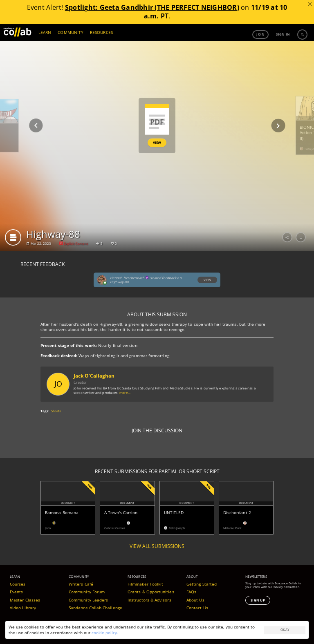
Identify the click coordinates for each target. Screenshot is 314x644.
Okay (285, 629)
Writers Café (81, 584)
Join (260, 34)
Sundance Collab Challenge (95, 608)
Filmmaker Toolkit (145, 584)
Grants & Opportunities (151, 592)
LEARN (45, 32)
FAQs (191, 592)
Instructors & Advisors (149, 600)
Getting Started (202, 584)
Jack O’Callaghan (94, 376)
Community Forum (87, 592)
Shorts (56, 411)
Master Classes (25, 600)
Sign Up (258, 600)
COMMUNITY (71, 32)
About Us (195, 600)
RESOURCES (101, 32)
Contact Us (197, 608)
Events (16, 592)
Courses (18, 584)
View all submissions (157, 546)
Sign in (283, 34)
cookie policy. (105, 633)
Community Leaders (88, 600)
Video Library (23, 608)
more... (125, 392)
